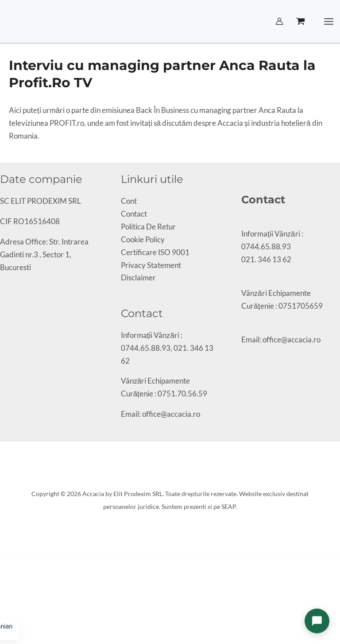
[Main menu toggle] (329, 21)
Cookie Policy (143, 239)
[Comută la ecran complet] (11, 602)
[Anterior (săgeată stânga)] (3, 615)
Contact (134, 214)
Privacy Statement (151, 265)
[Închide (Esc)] (26, 602)
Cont (129, 201)
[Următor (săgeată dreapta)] (11, 615)
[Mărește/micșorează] (3, 602)
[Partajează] (18, 602)
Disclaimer (138, 277)
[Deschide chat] (317, 621)
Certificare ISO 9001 (155, 252)
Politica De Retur (148, 227)
